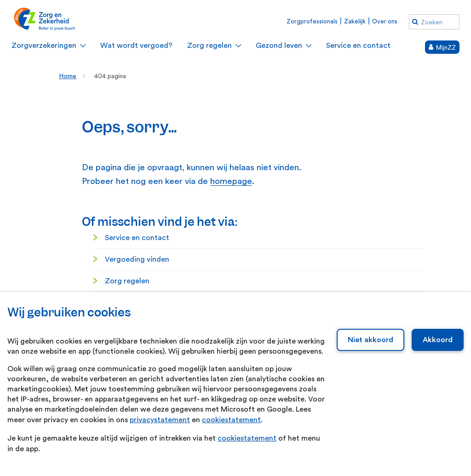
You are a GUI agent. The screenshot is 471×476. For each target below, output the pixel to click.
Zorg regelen (127, 281)
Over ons (385, 21)
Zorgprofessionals (312, 21)
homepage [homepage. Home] (231, 181)
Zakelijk (355, 21)
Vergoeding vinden (137, 259)
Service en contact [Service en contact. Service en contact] (137, 238)
